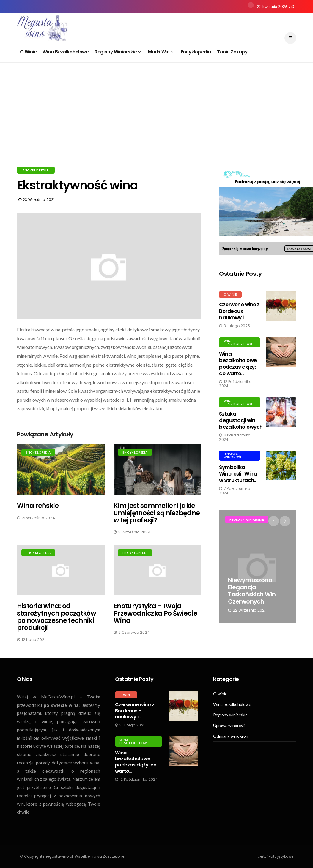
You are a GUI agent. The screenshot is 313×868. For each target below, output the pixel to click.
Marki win (161, 52)
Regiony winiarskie (118, 52)
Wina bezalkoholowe (66, 52)
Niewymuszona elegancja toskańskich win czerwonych (252, 591)
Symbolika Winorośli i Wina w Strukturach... (238, 474)
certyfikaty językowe (276, 856)
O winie (28, 52)
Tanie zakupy (232, 52)
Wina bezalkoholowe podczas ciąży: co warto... (238, 364)
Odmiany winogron (231, 736)
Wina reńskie (38, 506)
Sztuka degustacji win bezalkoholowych (241, 420)
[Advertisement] (157, 122)
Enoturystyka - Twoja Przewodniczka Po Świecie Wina (155, 613)
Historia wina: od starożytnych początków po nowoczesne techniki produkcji (56, 617)
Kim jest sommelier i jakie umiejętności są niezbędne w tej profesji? (157, 513)
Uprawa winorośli (233, 456)
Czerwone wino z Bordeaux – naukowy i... (239, 311)
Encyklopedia (196, 52)
